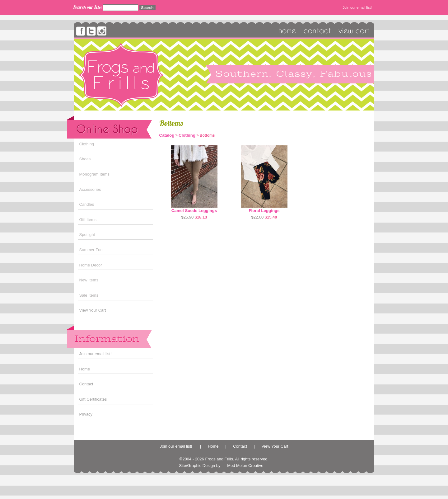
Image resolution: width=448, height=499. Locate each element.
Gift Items (88, 220)
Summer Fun (91, 250)
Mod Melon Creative (245, 466)
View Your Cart (93, 310)
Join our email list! (358, 7)
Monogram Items (95, 174)
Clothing (87, 144)
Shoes (85, 159)
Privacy (86, 414)
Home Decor (91, 265)
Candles (87, 204)
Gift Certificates (93, 399)
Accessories (90, 189)
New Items (89, 280)
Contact (86, 384)
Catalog (167, 135)
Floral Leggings (264, 211)
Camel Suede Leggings (194, 211)
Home (85, 369)
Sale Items (89, 295)
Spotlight (87, 235)
